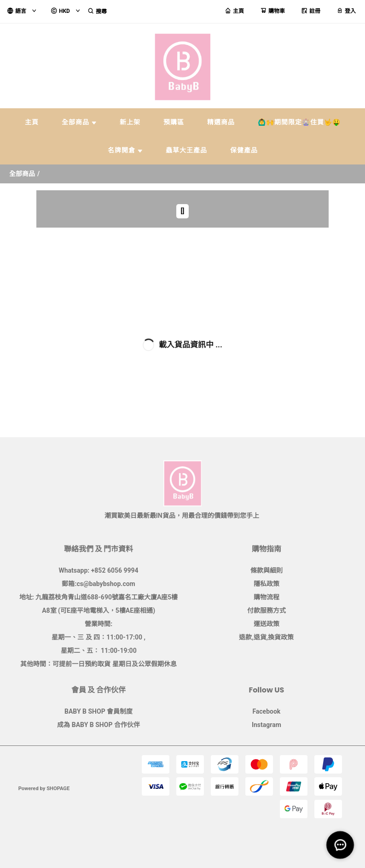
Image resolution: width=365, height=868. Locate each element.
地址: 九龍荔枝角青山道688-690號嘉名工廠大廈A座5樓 (99, 597)
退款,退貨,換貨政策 (266, 637)
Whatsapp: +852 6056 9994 (99, 570)
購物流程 (267, 597)
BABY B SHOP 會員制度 (98, 711)
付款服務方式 (267, 610)
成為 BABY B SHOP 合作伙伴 (98, 725)
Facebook (266, 711)
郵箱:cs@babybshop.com (98, 584)
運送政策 (267, 624)
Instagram (267, 725)
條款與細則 (267, 570)
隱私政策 (267, 584)
